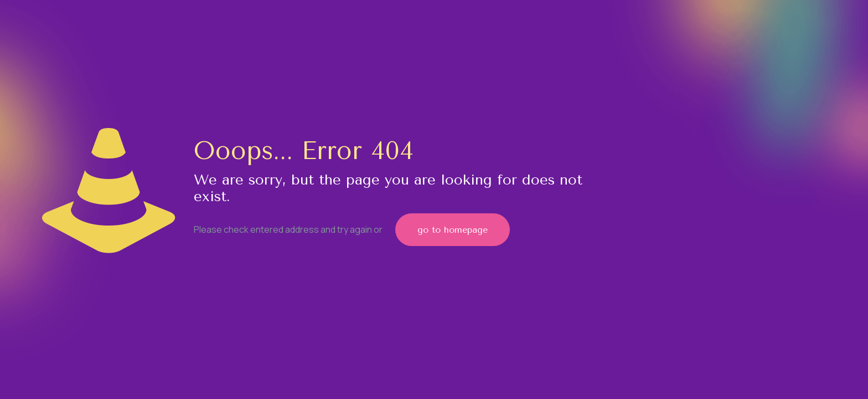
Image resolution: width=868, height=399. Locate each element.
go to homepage (453, 230)
